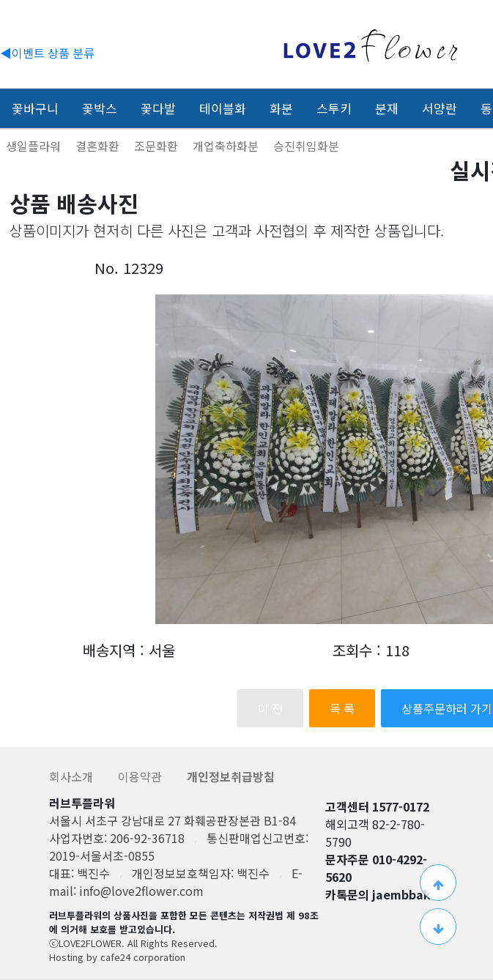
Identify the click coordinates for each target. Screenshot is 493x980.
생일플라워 (35, 146)
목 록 (342, 708)
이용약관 (141, 776)
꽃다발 (158, 108)
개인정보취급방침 (231, 776)
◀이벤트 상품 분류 (47, 53)
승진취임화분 (306, 146)
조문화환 (157, 146)
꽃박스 (100, 108)
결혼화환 (99, 146)
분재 (387, 108)
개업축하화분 (227, 146)
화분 (281, 108)
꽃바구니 (35, 108)
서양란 (440, 108)
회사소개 (73, 776)
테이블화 (223, 108)
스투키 (334, 108)
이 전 (270, 708)
